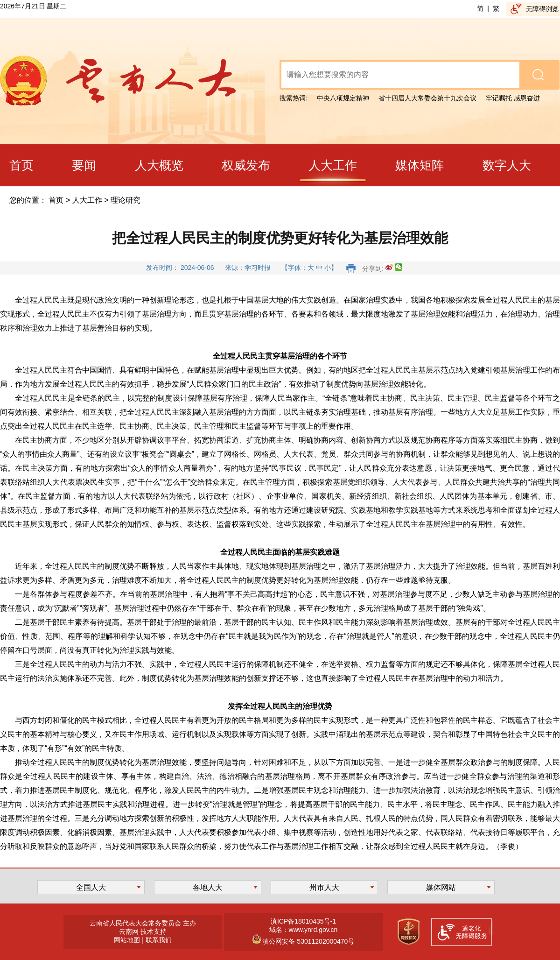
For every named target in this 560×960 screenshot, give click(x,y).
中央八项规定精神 (343, 98)
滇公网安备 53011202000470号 (308, 941)
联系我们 (159, 940)
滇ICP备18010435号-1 (303, 921)
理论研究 (126, 200)
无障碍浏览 (542, 9)
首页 (56, 200)
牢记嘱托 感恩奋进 (513, 98)
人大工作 (87, 200)
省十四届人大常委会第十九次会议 (427, 98)
